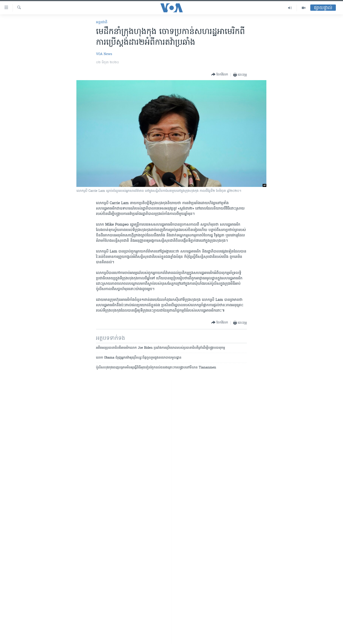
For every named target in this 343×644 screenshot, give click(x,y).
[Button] (220, 75)
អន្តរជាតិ (102, 22)
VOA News (104, 54)
